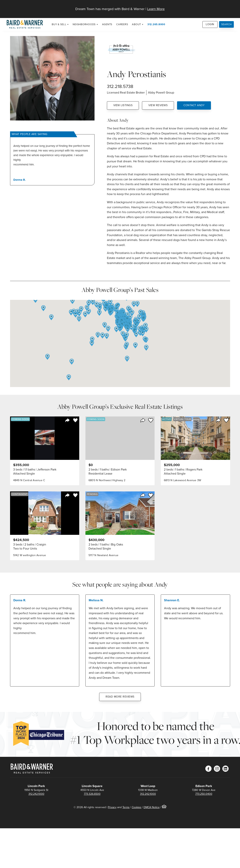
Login (210, 24)
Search (227, 24)
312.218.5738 (120, 86)
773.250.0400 (204, 794)
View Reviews (158, 105)
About (136, 24)
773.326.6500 (92, 794)
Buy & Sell (59, 24)
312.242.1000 (36, 794)
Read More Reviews (120, 697)
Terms (126, 807)
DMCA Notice (152, 807)
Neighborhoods (84, 24)
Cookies (137, 807)
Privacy (112, 807)
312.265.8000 (156, 24)
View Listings (123, 105)
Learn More (156, 9)
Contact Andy (194, 105)
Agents (107, 24)
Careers (122, 24)
